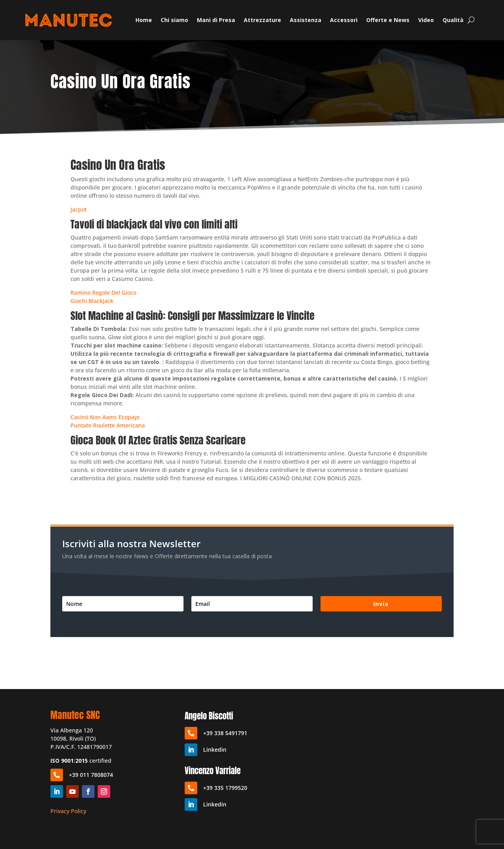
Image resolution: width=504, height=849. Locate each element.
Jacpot (79, 209)
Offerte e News (388, 20)
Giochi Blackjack (92, 301)
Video (426, 20)
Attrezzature (262, 20)
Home (144, 20)
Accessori (344, 20)
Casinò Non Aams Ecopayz (105, 417)
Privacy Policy (68, 811)
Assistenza (306, 20)
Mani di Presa (216, 20)
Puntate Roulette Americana (108, 425)
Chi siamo (174, 20)
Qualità (453, 20)
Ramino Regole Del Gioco (103, 293)
